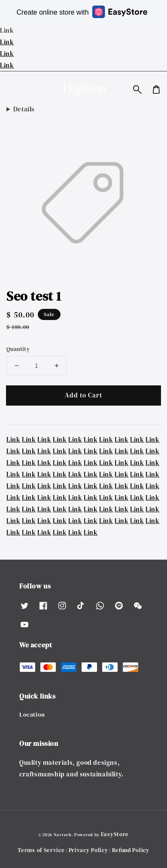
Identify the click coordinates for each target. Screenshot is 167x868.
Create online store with (82, 12)
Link (7, 42)
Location (32, 714)
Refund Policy (131, 850)
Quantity (18, 349)
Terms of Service (41, 850)
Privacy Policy (88, 850)
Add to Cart (83, 395)
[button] (137, 89)
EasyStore (115, 834)
